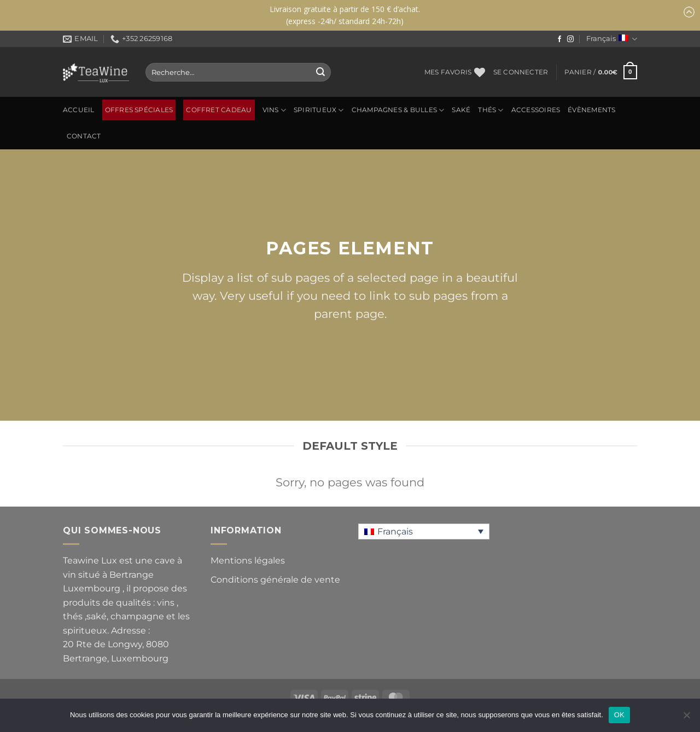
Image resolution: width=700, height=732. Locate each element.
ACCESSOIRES (536, 110)
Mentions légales (248, 560)
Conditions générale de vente (275, 580)
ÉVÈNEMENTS (591, 110)
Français (612, 39)
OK (619, 715)
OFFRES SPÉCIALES (139, 110)
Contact (84, 136)
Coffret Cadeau (219, 110)
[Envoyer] (320, 72)
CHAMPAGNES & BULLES (398, 110)
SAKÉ (461, 110)
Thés (491, 110)
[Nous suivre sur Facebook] (559, 39)
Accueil (79, 110)
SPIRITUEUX (319, 110)
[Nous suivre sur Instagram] (570, 39)
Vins (274, 110)
